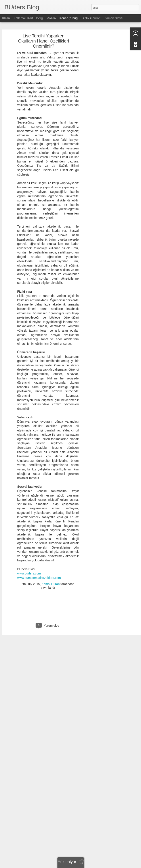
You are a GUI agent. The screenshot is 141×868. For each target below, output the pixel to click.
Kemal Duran (51, 579)
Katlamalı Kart (23, 18)
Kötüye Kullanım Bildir (110, 866)
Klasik (6, 18)
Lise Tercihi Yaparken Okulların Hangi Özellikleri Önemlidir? (44, 36)
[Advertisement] (103, 100)
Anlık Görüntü (92, 18)
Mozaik (51, 18)
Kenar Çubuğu (69, 18)
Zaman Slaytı (113, 18)
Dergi (40, 18)
